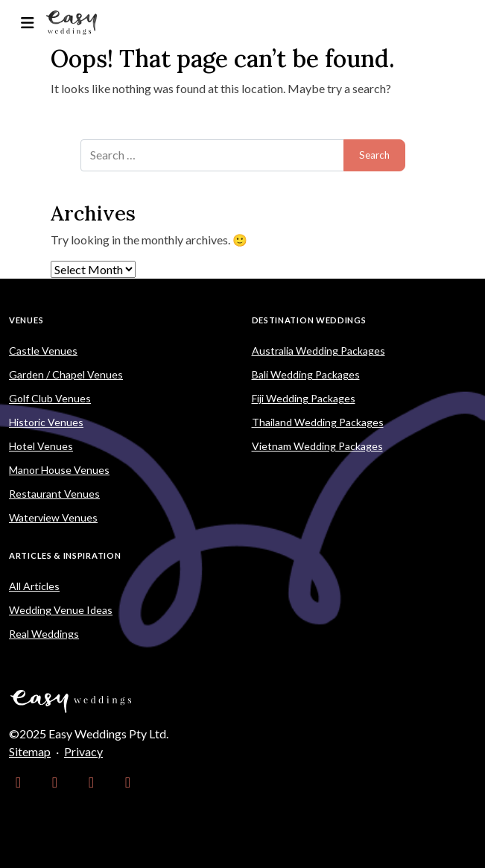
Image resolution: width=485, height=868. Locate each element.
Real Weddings (44, 634)
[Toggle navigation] (27, 23)
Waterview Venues (53, 517)
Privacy (83, 751)
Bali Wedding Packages (306, 374)
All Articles (34, 586)
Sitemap (30, 751)
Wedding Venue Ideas (61, 610)
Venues (26, 320)
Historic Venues (46, 422)
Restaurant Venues (54, 494)
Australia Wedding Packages (318, 351)
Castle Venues (43, 351)
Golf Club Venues (50, 398)
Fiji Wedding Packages (304, 398)
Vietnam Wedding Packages (317, 446)
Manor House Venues (59, 470)
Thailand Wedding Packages (318, 422)
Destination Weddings (309, 320)
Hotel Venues (41, 446)
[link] (18, 782)
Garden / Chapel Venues (66, 374)
